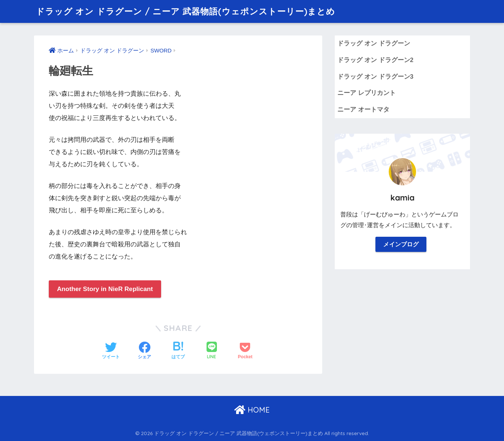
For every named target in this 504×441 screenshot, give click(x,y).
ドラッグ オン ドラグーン (374, 43)
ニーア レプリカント (367, 93)
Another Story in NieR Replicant (105, 289)
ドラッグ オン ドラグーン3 (375, 77)
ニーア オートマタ (363, 110)
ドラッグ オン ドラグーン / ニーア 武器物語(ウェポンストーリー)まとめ (185, 11)
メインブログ (401, 244)
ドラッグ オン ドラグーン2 (375, 60)
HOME (252, 410)
